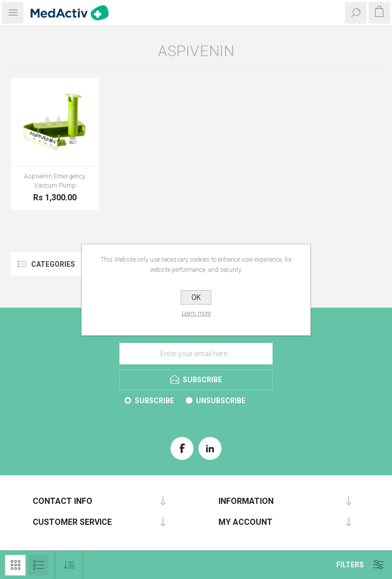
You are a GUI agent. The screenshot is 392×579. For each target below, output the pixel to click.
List (38, 565)
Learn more (196, 313)
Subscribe (154, 401)
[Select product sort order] (69, 565)
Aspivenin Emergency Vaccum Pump (55, 181)
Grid (15, 565)
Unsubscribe (221, 401)
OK (196, 297)
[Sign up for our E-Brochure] (196, 354)
